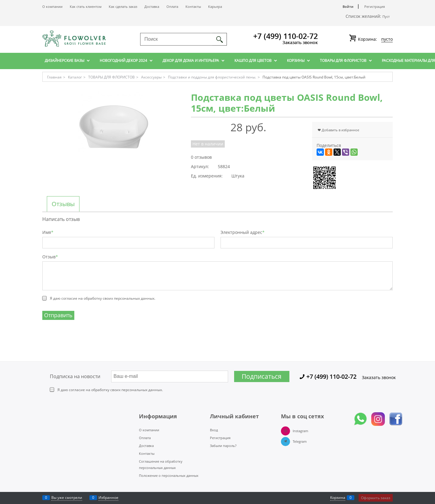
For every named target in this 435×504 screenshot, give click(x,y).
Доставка (152, 6)
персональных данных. (135, 298)
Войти (348, 6)
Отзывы (63, 204)
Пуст (386, 16)
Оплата (172, 6)
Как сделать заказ (123, 6)
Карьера (215, 6)
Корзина (338, 498)
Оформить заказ (376, 498)
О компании (52, 6)
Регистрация (375, 6)
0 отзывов (201, 157)
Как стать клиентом (86, 6)
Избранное (108, 498)
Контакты (193, 6)
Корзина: (375, 39)
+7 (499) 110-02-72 (285, 36)
